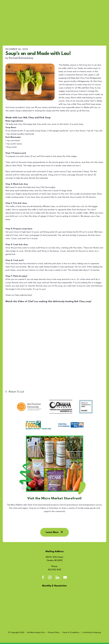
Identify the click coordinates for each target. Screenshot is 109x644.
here (29, 295)
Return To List (16, 392)
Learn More (54, 534)
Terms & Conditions (71, 634)
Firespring (97, 634)
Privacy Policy (54, 634)
